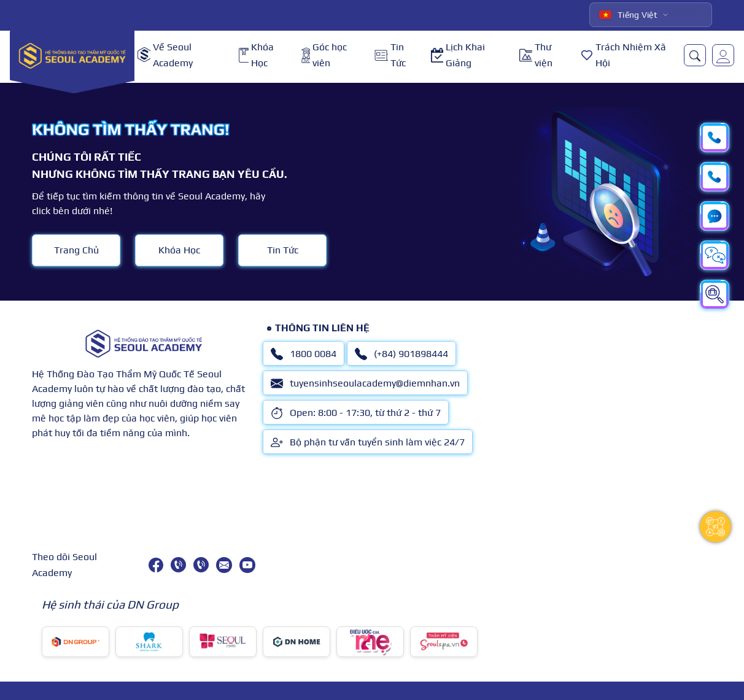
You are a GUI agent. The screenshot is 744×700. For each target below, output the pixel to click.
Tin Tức (390, 55)
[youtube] (247, 565)
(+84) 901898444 (401, 354)
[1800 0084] (178, 565)
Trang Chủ (76, 250)
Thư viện (536, 55)
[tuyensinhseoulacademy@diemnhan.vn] (224, 565)
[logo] (72, 55)
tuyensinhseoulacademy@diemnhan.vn (365, 383)
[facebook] (156, 565)
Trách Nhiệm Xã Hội (623, 55)
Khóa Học (256, 55)
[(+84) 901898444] (201, 565)
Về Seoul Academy (165, 55)
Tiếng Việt (628, 15)
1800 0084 (304, 354)
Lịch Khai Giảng (458, 55)
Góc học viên (324, 55)
